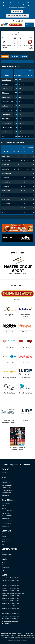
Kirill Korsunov (6, 88)
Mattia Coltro (5, 93)
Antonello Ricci (6, 169)
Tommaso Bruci (6, 182)
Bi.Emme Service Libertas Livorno (29, 47)
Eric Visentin (5, 106)
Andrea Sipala (5, 195)
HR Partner (26, 332)
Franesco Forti (5, 165)
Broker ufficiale (26, 378)
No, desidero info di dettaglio (17, 15)
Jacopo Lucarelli (6, 199)
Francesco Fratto (6, 160)
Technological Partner (9, 378)
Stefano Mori (5, 186)
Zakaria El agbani (6, 123)
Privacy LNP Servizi (10, 635)
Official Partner (9, 347)
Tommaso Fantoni (7, 173)
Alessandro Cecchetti (7, 101)
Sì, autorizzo (17, 11)
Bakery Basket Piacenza (6, 47)
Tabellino (24, 56)
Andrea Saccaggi (6, 156)
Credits (32, 635)
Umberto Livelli (6, 97)
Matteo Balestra (6, 119)
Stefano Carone (6, 114)
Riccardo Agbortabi (7, 127)
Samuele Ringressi (7, 110)
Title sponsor (18, 300)
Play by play (15, 56)
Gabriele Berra (6, 84)
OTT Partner (26, 362)
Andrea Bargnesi (6, 204)
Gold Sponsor (9, 315)
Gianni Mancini (6, 178)
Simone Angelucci (6, 80)
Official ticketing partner (26, 316)
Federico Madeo (6, 191)
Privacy (3, 635)
